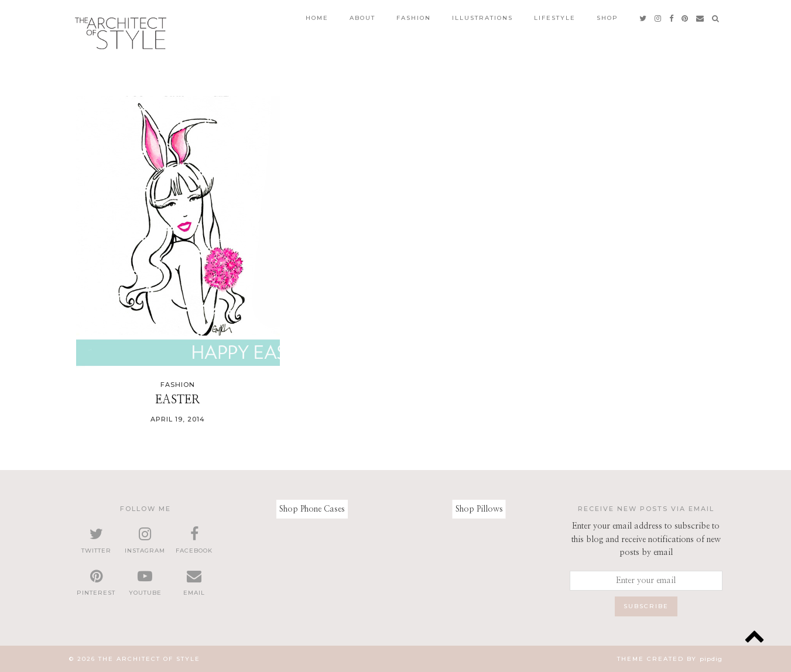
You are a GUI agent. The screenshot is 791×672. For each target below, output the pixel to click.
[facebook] (672, 18)
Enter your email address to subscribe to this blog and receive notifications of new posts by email (646, 539)
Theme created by (670, 659)
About (362, 18)
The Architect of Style (149, 659)
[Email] (701, 18)
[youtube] (145, 583)
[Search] (716, 18)
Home (317, 18)
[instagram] (658, 18)
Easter (178, 400)
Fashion (414, 18)
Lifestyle (555, 18)
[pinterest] (685, 18)
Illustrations (482, 18)
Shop (607, 18)
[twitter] (643, 18)
